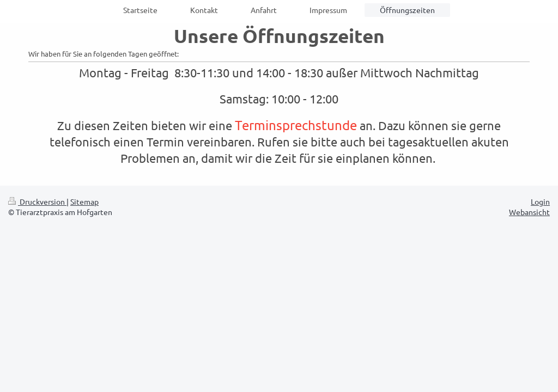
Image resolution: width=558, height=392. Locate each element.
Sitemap (84, 201)
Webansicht (529, 212)
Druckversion (37, 201)
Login (540, 201)
